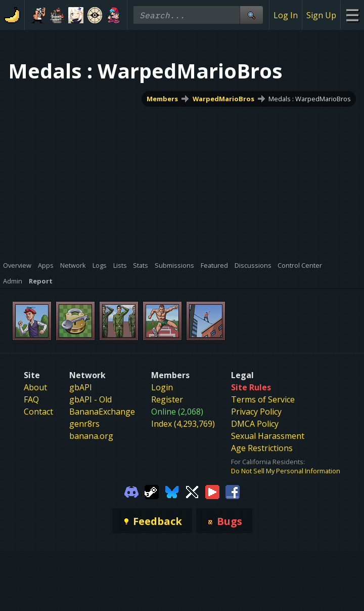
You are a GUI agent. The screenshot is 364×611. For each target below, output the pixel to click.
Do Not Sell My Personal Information (286, 471)
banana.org (91, 436)
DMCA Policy (255, 424)
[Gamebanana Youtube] (212, 491)
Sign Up (321, 15)
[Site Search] (251, 15)
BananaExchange (102, 412)
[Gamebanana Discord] (131, 491)
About (35, 387)
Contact (38, 412)
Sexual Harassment (268, 436)
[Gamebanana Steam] (152, 491)
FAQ (31, 399)
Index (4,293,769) (183, 424)
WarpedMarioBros (223, 99)
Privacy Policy (256, 412)
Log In (286, 15)
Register (167, 399)
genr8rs (84, 424)
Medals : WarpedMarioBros (310, 99)
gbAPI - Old (90, 399)
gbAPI (81, 387)
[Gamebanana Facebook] (233, 491)
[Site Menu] (352, 15)
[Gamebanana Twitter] (192, 491)
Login (162, 387)
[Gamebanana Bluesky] (172, 491)
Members (162, 99)
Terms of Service (263, 399)
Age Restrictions (262, 448)
